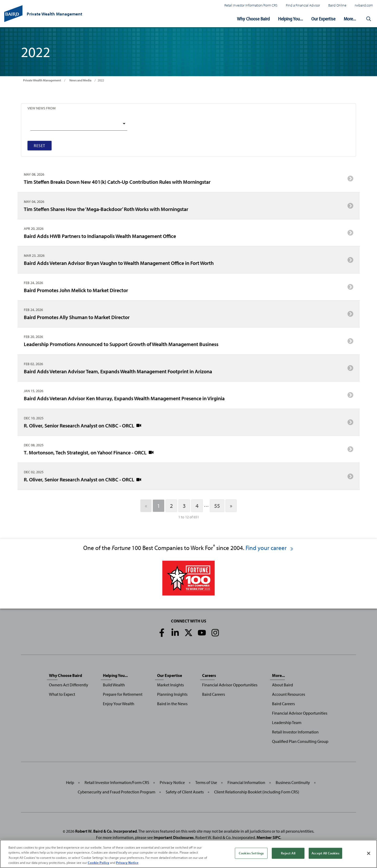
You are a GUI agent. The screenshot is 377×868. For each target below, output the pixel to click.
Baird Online (337, 5)
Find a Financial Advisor (303, 5)
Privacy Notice (172, 782)
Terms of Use (206, 782)
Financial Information (246, 782)
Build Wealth (114, 685)
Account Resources (289, 694)
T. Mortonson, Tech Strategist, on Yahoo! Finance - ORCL (189, 451)
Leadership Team (287, 722)
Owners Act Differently (69, 685)
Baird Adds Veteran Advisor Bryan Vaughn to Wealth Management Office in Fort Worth (189, 261)
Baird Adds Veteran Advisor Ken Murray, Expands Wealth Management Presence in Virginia (189, 397)
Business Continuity (293, 782)
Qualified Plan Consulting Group (300, 741)
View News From (41, 108)
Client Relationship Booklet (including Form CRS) (257, 792)
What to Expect (62, 694)
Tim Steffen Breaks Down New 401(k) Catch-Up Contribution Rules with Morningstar (189, 180)
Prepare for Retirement (123, 694)
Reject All (288, 853)
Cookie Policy (98, 863)
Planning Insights (172, 694)
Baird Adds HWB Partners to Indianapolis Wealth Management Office (189, 235)
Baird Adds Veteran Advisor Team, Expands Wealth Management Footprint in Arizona (189, 370)
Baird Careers (214, 694)
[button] (369, 19)
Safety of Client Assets (185, 792)
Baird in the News (172, 704)
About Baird (282, 685)
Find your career (270, 548)
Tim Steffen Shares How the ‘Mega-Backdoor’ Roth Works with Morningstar (189, 207)
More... (350, 19)
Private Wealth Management (42, 80)
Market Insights (170, 685)
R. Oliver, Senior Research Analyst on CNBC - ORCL (189, 424)
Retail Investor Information (295, 732)
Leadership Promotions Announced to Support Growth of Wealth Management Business (189, 343)
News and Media (80, 80)
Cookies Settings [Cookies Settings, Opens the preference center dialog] (251, 853)
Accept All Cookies (325, 853)
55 (217, 506)
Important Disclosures (174, 837)
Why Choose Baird (253, 19)
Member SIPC (268, 837)
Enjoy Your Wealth (119, 704)
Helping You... (290, 19)
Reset (40, 146)
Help (70, 782)
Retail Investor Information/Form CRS (251, 5)
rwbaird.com (364, 5)
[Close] (369, 853)
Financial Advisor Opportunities (230, 685)
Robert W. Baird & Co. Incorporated (106, 831)
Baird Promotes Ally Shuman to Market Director (189, 316)
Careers (209, 675)
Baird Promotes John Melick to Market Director (189, 288)
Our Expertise (323, 19)
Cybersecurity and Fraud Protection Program (117, 792)
